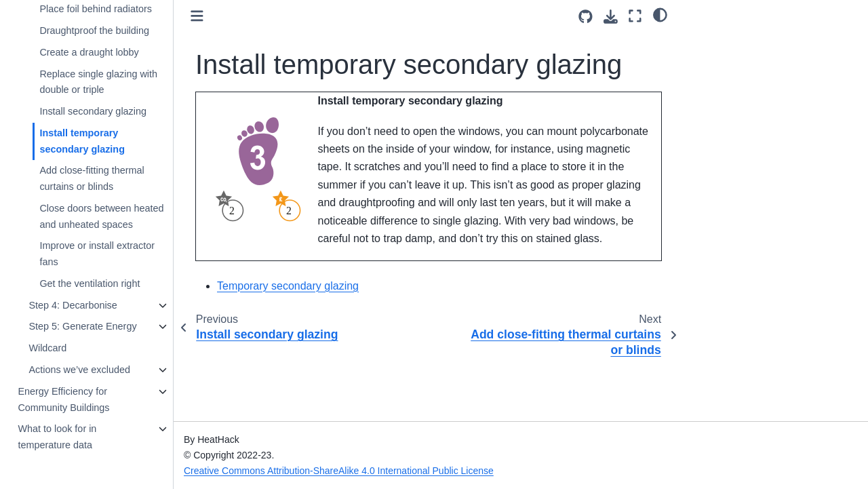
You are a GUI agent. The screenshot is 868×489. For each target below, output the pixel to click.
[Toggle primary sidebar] (197, 16)
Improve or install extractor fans (97, 254)
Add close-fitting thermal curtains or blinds (92, 178)
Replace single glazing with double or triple (98, 82)
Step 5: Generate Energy (82, 326)
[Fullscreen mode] (635, 16)
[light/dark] (660, 14)
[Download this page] (611, 17)
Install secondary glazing (93, 111)
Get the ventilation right (90, 283)
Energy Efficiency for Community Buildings (63, 399)
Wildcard (47, 348)
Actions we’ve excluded (79, 370)
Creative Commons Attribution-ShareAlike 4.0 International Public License (339, 471)
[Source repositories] (586, 17)
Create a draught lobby (89, 52)
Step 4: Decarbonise (73, 305)
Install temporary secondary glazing (82, 141)
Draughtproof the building (94, 31)
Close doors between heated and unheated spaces (101, 216)
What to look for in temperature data (57, 437)
